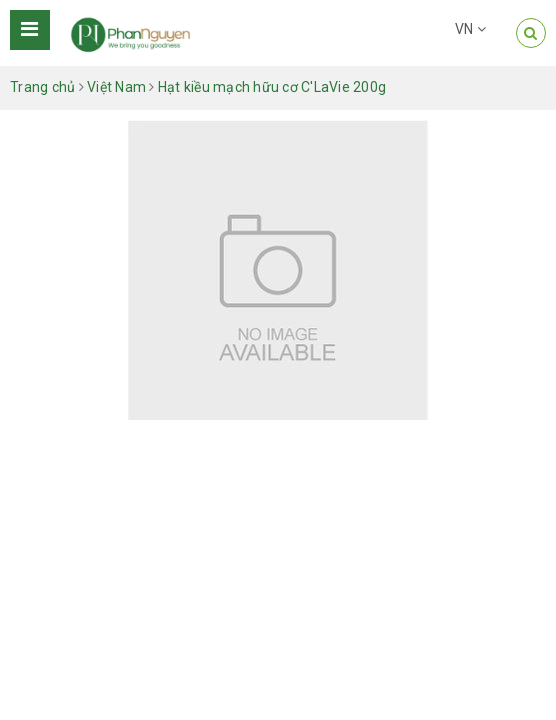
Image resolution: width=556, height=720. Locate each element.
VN (470, 29)
